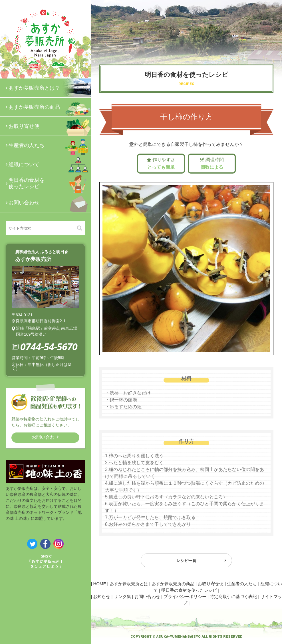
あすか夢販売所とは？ (50, 88)
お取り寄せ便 (50, 126)
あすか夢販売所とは (129, 584)
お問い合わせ (50, 203)
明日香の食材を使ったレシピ (50, 184)
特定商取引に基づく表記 (233, 596)
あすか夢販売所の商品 (50, 107)
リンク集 (122, 596)
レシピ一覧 (186, 562)
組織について (50, 164)
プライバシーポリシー (185, 596)
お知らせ (102, 596)
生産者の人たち (50, 145)
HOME (99, 584)
